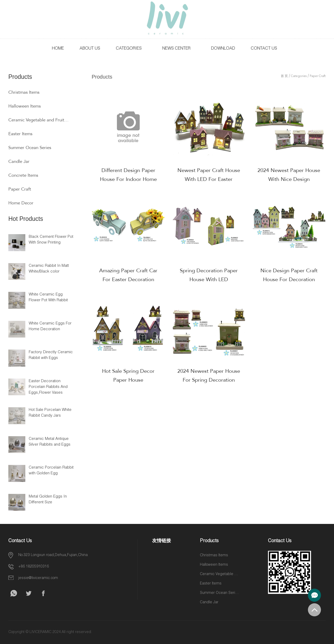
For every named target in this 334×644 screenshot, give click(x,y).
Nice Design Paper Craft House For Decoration (289, 275)
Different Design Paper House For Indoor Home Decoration (128, 179)
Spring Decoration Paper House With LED (209, 275)
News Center (176, 49)
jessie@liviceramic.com (38, 578)
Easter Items (20, 134)
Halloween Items (25, 106)
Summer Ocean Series (30, 148)
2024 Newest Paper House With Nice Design (289, 175)
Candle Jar (19, 161)
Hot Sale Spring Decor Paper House (128, 376)
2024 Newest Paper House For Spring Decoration (209, 376)
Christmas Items (24, 92)
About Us (90, 49)
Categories (129, 49)
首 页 (284, 76)
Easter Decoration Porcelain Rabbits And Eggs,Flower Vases (48, 387)
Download (223, 49)
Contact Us (264, 49)
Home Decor (21, 203)
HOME (58, 49)
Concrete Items (23, 175)
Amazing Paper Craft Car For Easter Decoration (128, 275)
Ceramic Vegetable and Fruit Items (39, 120)
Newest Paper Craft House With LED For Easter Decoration (209, 179)
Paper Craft (20, 189)
